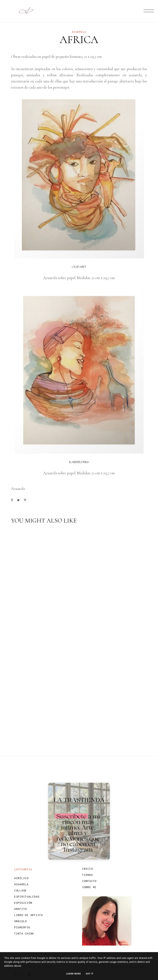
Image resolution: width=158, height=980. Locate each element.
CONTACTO (89, 881)
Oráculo (20, 921)
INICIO (88, 869)
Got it (90, 974)
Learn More (74, 974)
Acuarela (79, 32)
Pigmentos (22, 927)
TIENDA (88, 875)
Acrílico (21, 878)
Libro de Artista (29, 915)
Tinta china (24, 933)
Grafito (20, 909)
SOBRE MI (89, 887)
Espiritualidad (27, 897)
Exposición (23, 903)
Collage (20, 890)
